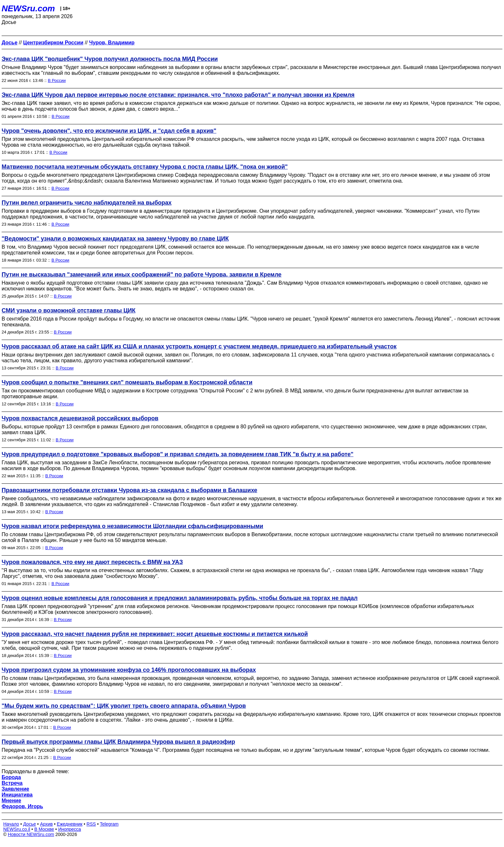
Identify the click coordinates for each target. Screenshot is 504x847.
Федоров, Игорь (22, 806)
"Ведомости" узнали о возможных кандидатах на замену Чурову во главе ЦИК (115, 239)
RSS (91, 824)
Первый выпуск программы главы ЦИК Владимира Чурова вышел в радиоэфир (118, 742)
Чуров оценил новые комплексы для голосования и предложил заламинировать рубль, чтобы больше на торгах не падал (180, 598)
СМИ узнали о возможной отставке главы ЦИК (68, 311)
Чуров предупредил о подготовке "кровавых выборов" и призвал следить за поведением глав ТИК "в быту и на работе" (178, 454)
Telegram (109, 824)
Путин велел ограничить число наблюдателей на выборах (87, 203)
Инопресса (70, 829)
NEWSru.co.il (17, 829)
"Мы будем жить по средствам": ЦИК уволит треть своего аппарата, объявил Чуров (124, 706)
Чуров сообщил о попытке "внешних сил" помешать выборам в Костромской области (127, 382)
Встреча (12, 783)
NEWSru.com (28, 8)
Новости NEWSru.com (31, 834)
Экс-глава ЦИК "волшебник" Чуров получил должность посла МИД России (110, 59)
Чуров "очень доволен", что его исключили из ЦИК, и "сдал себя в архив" (109, 131)
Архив (46, 824)
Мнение (11, 801)
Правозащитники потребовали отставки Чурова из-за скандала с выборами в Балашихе (129, 490)
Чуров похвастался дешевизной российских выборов (80, 418)
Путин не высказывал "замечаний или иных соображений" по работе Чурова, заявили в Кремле (142, 275)
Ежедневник (70, 824)
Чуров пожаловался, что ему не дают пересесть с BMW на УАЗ (92, 562)
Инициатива (17, 795)
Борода (11, 777)
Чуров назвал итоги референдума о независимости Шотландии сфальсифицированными (132, 526)
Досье (29, 824)
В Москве (44, 829)
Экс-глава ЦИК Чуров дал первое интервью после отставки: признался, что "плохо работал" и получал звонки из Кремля (178, 95)
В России (57, 80)
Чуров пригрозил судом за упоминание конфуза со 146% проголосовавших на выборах (129, 670)
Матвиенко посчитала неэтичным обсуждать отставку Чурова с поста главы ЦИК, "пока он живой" (145, 167)
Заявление (15, 789)
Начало (11, 824)
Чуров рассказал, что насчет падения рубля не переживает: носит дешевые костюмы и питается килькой (155, 634)
